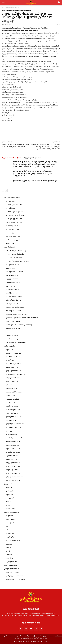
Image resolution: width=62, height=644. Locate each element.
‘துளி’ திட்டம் (20, 636)
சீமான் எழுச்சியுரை (13, 226)
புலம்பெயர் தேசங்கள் (12, 512)
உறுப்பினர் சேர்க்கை (9, 636)
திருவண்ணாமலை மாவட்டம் (16, 385)
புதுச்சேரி (9, 350)
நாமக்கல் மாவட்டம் (13, 399)
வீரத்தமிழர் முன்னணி (14, 300)
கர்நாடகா (9, 488)
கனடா (8, 526)
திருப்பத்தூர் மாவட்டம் (14, 371)
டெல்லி (9, 505)
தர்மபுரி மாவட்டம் (12, 381)
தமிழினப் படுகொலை (14, 572)
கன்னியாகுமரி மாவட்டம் (15, 480)
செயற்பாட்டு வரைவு (27, 638)
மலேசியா (10, 558)
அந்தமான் (10, 491)
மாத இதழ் (16, 638)
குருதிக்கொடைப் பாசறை (15, 307)
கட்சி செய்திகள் (27, 10)
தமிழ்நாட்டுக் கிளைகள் (12, 346)
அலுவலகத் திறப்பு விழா (17, 254)
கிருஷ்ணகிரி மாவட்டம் (14, 378)
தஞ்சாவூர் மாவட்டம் (13, 445)
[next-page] (6, 190)
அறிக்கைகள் (6, 10)
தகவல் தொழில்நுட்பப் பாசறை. (17, 314)
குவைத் (9, 544)
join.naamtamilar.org (54, 616)
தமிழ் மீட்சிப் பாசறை (13, 321)
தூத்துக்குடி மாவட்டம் (13, 470)
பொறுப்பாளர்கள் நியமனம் (16, 215)
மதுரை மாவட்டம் (12, 456)
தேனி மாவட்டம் (11, 459)
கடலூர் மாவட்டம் (12, 435)
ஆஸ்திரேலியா (12, 562)
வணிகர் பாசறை (12, 339)
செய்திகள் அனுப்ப (42, 636)
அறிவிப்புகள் (11, 208)
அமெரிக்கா (10, 523)
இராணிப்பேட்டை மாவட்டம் (15, 374)
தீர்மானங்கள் (11, 244)
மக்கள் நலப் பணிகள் (14, 282)
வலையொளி (54, 636)
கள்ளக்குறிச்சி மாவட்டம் (14, 392)
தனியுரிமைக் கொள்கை (41, 638)
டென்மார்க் (10, 534)
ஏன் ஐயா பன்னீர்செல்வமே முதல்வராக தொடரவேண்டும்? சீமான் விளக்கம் (16, 146)
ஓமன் (8, 551)
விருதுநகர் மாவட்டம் (13, 463)
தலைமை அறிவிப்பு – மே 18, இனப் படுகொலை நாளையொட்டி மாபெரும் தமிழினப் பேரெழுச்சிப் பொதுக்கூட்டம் (33, 174)
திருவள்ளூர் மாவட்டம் (14, 353)
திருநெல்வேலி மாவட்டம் (15, 477)
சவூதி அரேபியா (12, 537)
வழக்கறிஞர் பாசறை (13, 328)
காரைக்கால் (10, 509)
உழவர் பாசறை (11, 332)
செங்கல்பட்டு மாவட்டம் (14, 364)
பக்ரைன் (9, 555)
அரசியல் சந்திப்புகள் (13, 237)
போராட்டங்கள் (11, 268)
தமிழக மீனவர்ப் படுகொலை (16, 579)
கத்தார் (9, 548)
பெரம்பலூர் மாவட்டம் (13, 427)
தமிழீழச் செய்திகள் (11, 565)
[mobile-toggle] (3, 3)
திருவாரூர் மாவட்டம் (13, 442)
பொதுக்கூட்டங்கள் (13, 265)
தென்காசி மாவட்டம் (13, 473)
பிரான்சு (9, 530)
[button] (59, 3)
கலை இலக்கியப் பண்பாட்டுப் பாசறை (19, 325)
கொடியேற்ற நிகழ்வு (15, 258)
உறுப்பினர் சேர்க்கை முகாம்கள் (19, 261)
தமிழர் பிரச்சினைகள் (12, 569)
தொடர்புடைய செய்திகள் (11, 158)
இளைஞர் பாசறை (13, 290)
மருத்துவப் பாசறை (13, 304)
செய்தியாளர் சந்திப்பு (14, 229)
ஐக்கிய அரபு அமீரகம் (13, 541)
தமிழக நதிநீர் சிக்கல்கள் (14, 576)
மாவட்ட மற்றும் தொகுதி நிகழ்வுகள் (18, 251)
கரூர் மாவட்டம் (11, 420)
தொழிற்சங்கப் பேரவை (14, 297)
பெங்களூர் (10, 498)
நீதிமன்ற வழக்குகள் (13, 240)
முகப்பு (4, 7)
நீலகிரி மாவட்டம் (12, 406)
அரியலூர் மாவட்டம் (13, 431)
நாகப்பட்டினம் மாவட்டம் (14, 438)
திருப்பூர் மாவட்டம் (12, 413)
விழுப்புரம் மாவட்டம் (13, 389)
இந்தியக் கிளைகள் (11, 484)
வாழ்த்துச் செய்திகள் (15, 205)
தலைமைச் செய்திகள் (14, 7)
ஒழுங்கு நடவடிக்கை (15, 219)
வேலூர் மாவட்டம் (12, 367)
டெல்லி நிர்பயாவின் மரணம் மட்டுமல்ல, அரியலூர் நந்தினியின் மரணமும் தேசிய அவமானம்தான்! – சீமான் (46, 147)
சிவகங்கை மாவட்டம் (13, 452)
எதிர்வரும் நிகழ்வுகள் (16, 212)
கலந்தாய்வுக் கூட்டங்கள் (14, 272)
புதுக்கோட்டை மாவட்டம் (14, 449)
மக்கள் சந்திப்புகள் (13, 233)
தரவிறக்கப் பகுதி (30, 636)
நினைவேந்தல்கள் (13, 275)
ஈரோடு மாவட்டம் (12, 403)
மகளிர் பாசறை (11, 293)
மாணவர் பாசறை (12, 336)
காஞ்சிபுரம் (10, 360)
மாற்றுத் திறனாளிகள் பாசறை (17, 343)
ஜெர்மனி (9, 516)
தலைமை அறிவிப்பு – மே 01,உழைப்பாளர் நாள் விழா (35, 181)
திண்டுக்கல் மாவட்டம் (13, 417)
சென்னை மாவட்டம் (13, 357)
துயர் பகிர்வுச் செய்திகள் (15, 222)
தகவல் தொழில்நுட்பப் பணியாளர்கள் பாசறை (22, 318)
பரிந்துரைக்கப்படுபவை (32, 158)
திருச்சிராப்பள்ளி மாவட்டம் (15, 424)
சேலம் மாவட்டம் (12, 396)
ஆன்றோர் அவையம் (13, 286)
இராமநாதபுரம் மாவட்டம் (14, 466)
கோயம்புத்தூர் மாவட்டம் (14, 410)
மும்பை (9, 502)
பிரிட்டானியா (11, 519)
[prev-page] (3, 190)
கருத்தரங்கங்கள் (12, 279)
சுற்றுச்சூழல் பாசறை (13, 311)
